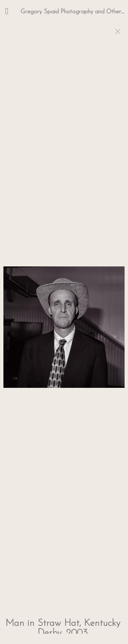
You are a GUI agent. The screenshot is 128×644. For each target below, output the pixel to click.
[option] (64, 331)
